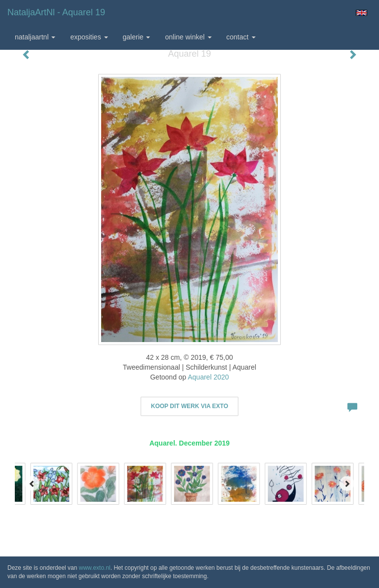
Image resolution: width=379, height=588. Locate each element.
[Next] (347, 484)
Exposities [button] (89, 37)
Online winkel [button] (188, 37)
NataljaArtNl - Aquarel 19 (56, 12)
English (361, 13)
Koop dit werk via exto (189, 406)
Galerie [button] (137, 37)
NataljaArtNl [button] (35, 37)
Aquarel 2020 (208, 377)
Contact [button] (241, 37)
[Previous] (32, 484)
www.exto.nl (95, 568)
